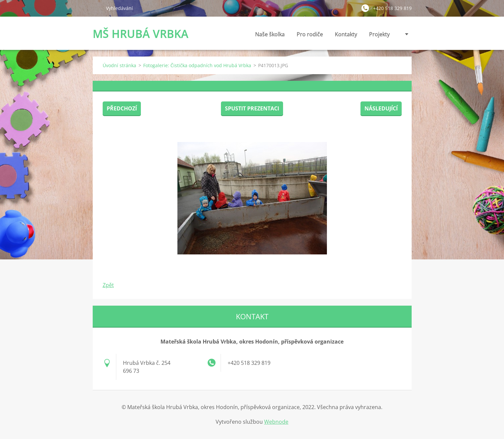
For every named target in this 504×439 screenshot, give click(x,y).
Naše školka (270, 36)
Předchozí (122, 108)
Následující (381, 108)
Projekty (379, 34)
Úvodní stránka (119, 65)
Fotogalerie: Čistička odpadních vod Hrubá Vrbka (197, 65)
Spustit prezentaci (252, 108)
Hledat (97, 8)
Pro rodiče (310, 36)
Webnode (276, 422)
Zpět (108, 285)
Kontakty (346, 36)
